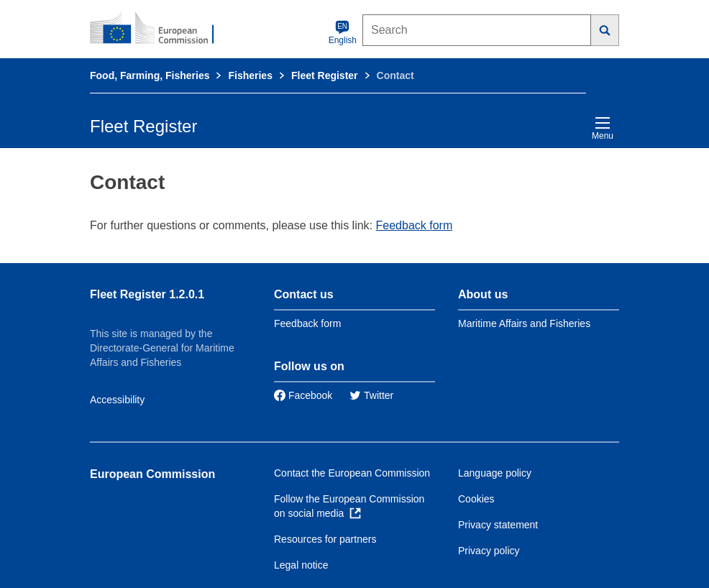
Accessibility (117, 400)
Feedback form (415, 225)
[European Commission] (160, 29)
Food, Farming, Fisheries (150, 75)
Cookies (476, 499)
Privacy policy (489, 551)
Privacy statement (498, 525)
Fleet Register (325, 75)
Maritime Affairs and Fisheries (524, 323)
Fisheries (250, 75)
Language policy (495, 473)
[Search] (605, 30)
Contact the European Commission (352, 473)
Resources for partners (325, 539)
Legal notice (301, 565)
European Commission (152, 474)
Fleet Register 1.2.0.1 (147, 294)
